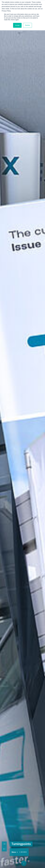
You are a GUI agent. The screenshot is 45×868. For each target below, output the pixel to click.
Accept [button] (17, 25)
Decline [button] (27, 25)
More (14, 852)
